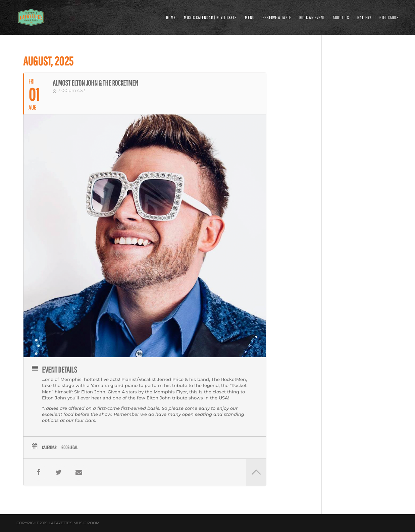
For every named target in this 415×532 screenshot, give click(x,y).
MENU (250, 18)
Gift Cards (389, 18)
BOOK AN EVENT (312, 18)
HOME (171, 18)
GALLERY (364, 18)
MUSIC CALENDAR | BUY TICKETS (210, 18)
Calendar (49, 447)
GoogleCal (69, 447)
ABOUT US (341, 18)
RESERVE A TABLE (277, 18)
